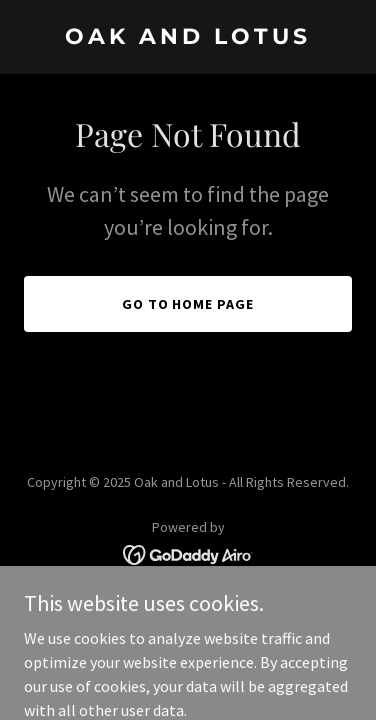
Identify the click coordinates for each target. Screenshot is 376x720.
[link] (188, 38)
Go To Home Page (188, 304)
